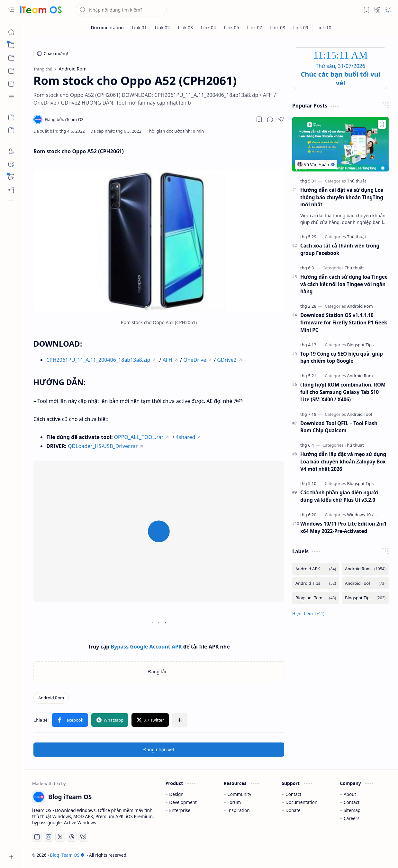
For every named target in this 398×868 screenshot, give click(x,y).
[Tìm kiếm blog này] (121, 10)
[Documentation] (107, 28)
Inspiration (238, 810)
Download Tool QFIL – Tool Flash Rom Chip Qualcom (339, 427)
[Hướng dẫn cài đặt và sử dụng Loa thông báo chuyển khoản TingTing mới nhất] (340, 144)
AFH (167, 360)
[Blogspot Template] (316, 598)
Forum (234, 802)
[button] (11, 10)
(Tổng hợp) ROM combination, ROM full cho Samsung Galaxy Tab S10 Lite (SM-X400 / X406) (343, 392)
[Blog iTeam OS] (41, 10)
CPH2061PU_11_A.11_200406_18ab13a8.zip (98, 360)
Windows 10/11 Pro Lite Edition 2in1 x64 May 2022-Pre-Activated (343, 527)
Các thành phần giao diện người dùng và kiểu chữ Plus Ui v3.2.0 (339, 496)
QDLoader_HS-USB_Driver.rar (103, 446)
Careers (352, 818)
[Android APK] (316, 569)
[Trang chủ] (11, 32)
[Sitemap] (11, 190)
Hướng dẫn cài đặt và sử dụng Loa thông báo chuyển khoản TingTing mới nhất (342, 197)
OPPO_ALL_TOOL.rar (139, 437)
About (350, 794)
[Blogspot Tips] (360, 345)
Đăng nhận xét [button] (159, 749)
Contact (293, 794)
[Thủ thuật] (357, 181)
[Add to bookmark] (382, 124)
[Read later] (259, 119)
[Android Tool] (359, 414)
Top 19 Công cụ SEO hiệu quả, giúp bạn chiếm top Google (342, 357)
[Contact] (11, 164)
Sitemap (352, 810)
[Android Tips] (316, 583)
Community (239, 794)
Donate (293, 810)
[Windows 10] (360, 515)
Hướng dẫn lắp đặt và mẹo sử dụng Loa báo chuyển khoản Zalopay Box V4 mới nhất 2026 (343, 462)
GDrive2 (227, 360)
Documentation (301, 802)
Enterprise (180, 810)
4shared (186, 437)
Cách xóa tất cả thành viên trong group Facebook (340, 249)
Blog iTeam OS (67, 855)
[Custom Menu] (11, 117)
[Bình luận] (11, 177)
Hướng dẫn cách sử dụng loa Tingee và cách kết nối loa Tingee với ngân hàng (344, 284)
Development (183, 802)
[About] (11, 151)
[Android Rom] (51, 698)
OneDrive (195, 360)
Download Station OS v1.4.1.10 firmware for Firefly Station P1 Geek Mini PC (344, 322)
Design (176, 794)
